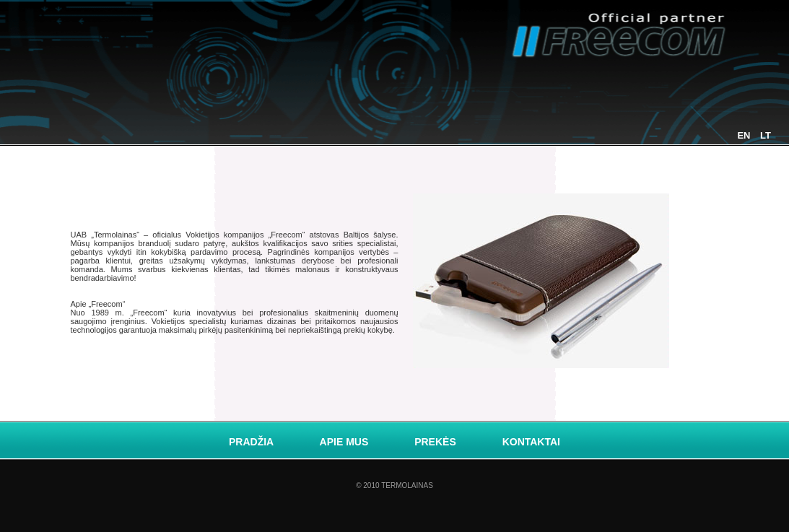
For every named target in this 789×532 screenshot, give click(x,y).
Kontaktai (531, 442)
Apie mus (346, 442)
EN (745, 135)
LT (766, 135)
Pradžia (253, 442)
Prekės (436, 442)
